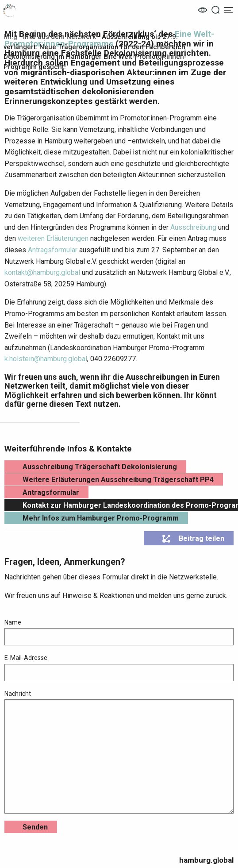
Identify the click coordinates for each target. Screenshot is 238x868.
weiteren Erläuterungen (53, 238)
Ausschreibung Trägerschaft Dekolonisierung (100, 467)
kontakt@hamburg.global (42, 272)
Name (119, 632)
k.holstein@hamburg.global (46, 359)
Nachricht (119, 752)
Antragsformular (53, 250)
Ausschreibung (193, 227)
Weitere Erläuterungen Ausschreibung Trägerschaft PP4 (118, 480)
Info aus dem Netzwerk (59, 37)
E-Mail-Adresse (119, 667)
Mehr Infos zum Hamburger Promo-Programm (101, 518)
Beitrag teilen (193, 539)
